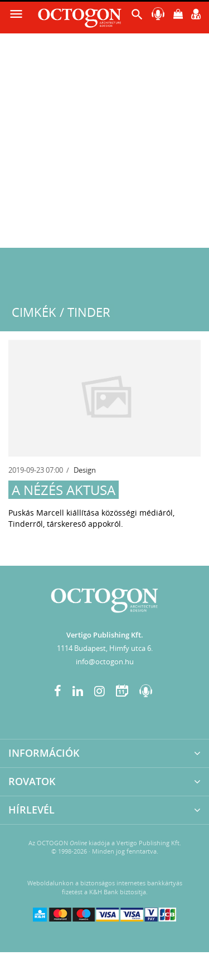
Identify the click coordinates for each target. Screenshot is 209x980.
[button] (137, 17)
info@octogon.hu (105, 661)
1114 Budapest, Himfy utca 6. (105, 648)
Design (85, 470)
